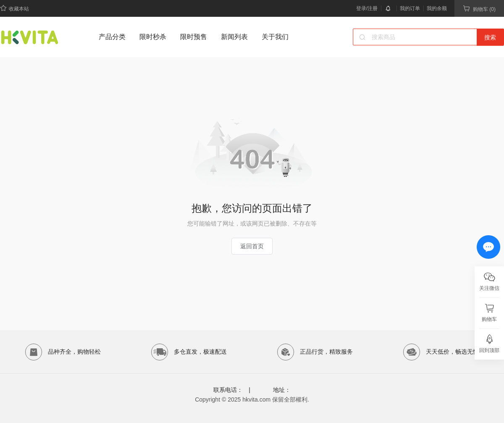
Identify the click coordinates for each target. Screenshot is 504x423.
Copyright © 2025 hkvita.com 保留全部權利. (252, 399)
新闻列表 (234, 37)
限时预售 (194, 37)
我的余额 (437, 8)
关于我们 (275, 37)
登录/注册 (367, 8)
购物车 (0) (479, 9)
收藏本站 (14, 8)
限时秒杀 (153, 37)
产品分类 (112, 37)
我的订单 (410, 8)
